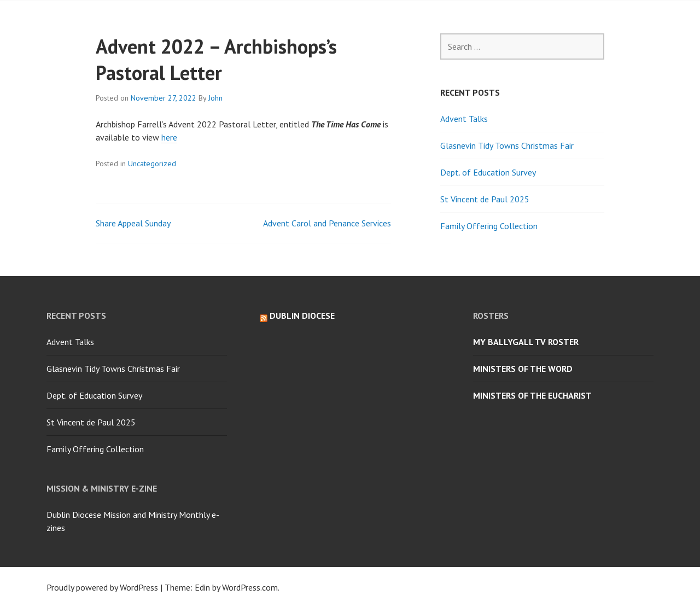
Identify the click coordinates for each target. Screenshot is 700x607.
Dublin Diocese (302, 316)
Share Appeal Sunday (133, 223)
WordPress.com (250, 587)
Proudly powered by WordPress (102, 587)
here (169, 137)
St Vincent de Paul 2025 (485, 199)
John (215, 98)
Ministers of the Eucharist (532, 395)
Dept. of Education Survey (488, 172)
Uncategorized (152, 164)
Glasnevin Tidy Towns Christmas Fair (507, 145)
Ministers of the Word (523, 369)
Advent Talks (464, 119)
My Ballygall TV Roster (526, 342)
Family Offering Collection (489, 226)
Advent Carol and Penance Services (327, 223)
